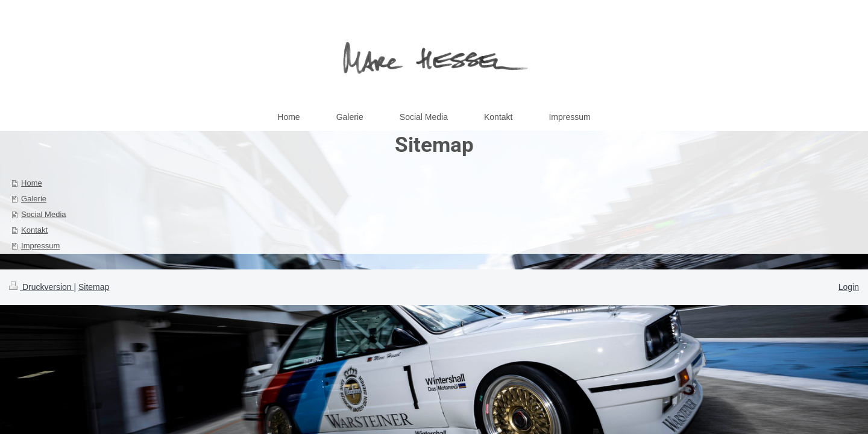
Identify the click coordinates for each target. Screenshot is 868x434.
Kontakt (34, 230)
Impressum (40, 246)
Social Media (43, 214)
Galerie (34, 199)
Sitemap (94, 287)
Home (32, 183)
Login (849, 287)
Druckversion (41, 287)
